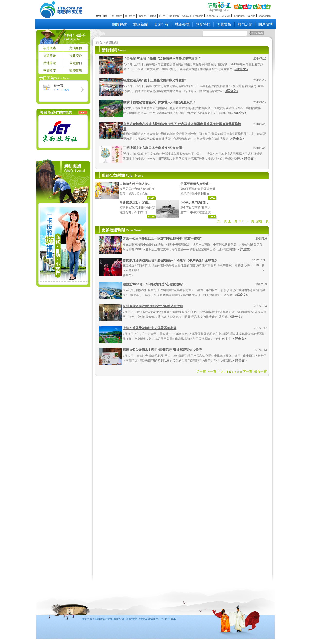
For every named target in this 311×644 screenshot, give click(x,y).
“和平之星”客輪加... (194, 203)
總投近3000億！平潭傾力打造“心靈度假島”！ (155, 284)
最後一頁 (262, 221)
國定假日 (76, 63)
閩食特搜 (203, 24)
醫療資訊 (76, 71)
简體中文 (117, 16)
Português (239, 16)
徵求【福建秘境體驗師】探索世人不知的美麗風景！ (160, 102)
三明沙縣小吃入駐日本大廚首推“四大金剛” (153, 148)
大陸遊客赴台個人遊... (135, 184)
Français (198, 16)
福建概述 (50, 48)
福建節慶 (50, 56)
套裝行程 (161, 24)
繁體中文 (130, 16)
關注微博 (266, 24)
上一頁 (233, 221)
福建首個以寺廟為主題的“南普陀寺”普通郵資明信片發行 (162, 350)
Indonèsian (264, 16)
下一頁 (249, 221)
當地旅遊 (50, 63)
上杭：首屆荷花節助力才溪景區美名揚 (150, 328)
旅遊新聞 (140, 24)
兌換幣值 (76, 48)
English (142, 16)
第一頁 (222, 221)
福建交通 (76, 56)
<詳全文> (241, 69)
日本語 (152, 16)
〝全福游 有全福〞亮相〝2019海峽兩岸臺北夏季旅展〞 (162, 58)
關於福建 (120, 24)
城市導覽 (182, 24)
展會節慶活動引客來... (135, 203)
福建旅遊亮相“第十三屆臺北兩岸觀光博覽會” (155, 80)
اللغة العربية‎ (224, 16)
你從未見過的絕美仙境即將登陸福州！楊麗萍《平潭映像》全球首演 (170, 260)
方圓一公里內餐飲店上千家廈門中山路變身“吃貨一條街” (162, 239)
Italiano (251, 16)
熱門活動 (245, 24)
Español (210, 16)
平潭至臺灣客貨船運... (196, 184)
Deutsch (174, 16)
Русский (186, 16)
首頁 (99, 42)
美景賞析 (224, 24)
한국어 (163, 16)
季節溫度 (50, 71)
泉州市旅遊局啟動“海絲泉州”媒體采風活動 (153, 306)
